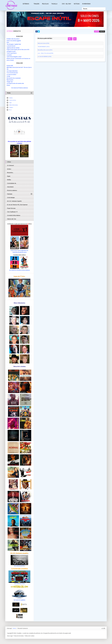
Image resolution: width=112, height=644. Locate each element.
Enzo (8, 42)
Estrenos (26, 4)
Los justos (9, 55)
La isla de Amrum (11, 46)
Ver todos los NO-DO (19, 566)
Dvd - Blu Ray (66, 4)
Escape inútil (10, 66)
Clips (10, 103)
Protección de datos (19, 636)
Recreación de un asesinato (14, 78)
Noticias (77, 4)
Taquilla (54, 4)
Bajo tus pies (10, 80)
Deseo (8, 85)
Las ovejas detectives (12, 71)
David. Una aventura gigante (14, 41)
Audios (11, 98)
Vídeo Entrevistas (14, 105)
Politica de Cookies (30, 636)
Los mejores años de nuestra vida (16, 83)
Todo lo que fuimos (12, 53)
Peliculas (45, 4)
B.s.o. (10, 110)
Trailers (36, 4)
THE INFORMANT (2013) (44, 46)
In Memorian (86, 4)
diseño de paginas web (65, 633)
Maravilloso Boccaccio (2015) (45, 50)
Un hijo (8, 76)
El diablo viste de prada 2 (13, 39)
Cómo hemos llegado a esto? (14, 57)
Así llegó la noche (11, 51)
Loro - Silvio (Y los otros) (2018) (46, 53)
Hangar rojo (10, 82)
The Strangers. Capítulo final (14, 44)
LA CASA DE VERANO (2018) (45, 56)
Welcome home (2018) (43, 43)
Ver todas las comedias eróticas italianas (19, 270)
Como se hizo (13, 100)
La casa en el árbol (11, 74)
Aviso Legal (10, 636)
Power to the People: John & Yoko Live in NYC (18, 50)
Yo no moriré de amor (12, 73)
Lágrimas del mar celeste (13, 48)
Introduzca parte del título (37, 37)
